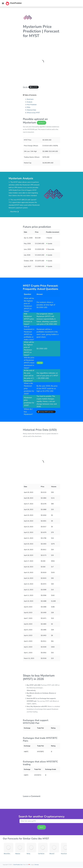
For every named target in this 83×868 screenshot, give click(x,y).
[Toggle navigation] (3, 3)
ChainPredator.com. (18, 865)
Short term (30, 99)
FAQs (29, 107)
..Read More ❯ (14, 212)
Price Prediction (32, 105)
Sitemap (37, 865)
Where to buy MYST (33, 113)
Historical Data (31, 110)
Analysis (29, 102)
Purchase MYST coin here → (46, 412)
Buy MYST (34, 87)
